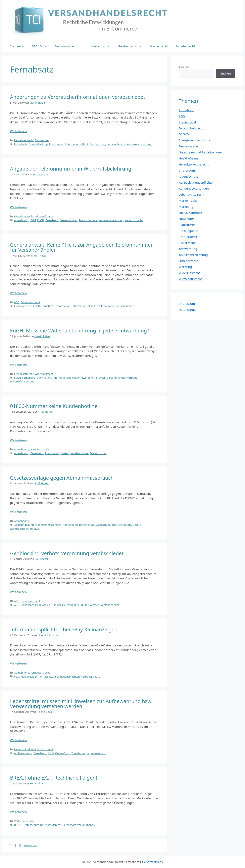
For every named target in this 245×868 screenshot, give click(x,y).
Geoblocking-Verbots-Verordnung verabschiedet (67, 553)
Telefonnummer (88, 220)
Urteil (102, 378)
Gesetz (137, 525)
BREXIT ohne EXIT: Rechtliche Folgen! (54, 778)
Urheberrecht (185, 46)
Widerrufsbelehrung (139, 144)
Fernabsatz (21, 144)
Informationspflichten (67, 677)
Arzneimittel (187, 122)
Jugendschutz (188, 176)
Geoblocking (43, 605)
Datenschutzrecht (106, 525)
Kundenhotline (79, 453)
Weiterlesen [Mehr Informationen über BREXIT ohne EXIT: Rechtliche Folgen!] (18, 812)
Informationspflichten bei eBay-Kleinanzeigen (64, 629)
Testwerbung (188, 249)
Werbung (132, 378)
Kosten (65, 453)
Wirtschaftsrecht (24, 821)
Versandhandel (117, 144)
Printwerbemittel (87, 378)
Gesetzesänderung (21, 529)
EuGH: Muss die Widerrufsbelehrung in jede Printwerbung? (80, 330)
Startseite (17, 46)
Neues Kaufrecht (190, 213)
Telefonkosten (98, 453)
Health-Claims (189, 158)
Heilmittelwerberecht (194, 164)
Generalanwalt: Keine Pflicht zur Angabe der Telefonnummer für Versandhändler (81, 247)
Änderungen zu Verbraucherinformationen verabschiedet (78, 97)
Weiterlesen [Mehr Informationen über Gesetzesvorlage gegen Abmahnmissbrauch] (18, 512)
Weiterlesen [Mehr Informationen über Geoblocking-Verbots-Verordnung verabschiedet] (18, 592)
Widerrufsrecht (44, 216)
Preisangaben (188, 231)
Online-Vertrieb (90, 605)
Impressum (187, 170)
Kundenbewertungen (194, 188)
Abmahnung (21, 220)
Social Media (188, 243)
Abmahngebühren (25, 525)
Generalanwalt (69, 220)
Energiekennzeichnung (195, 140)
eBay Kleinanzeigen (26, 677)
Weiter (30, 845)
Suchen (184, 66)
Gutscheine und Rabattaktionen (201, 152)
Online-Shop (63, 753)
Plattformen (42, 140)
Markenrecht (159, 46)
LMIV (51, 753)
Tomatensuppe (81, 753)
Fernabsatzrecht (71, 46)
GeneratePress (152, 862)
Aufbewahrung (23, 753)
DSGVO (41, 46)
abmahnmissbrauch (50, 525)
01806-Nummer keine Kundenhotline (54, 406)
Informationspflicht (77, 144)
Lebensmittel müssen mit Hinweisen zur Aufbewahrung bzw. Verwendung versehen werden (81, 704)
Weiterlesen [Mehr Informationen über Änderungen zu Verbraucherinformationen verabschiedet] (18, 131)
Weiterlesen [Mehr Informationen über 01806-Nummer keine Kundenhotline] (18, 440)
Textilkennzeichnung (193, 255)
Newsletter (186, 219)
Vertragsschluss (91, 677)
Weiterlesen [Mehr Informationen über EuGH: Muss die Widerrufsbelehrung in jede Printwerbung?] (18, 365)
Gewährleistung (38, 144)
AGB (17, 302)
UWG (37, 529)
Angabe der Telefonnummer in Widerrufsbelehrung (71, 169)
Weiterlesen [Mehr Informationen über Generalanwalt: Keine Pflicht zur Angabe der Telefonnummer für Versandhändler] (18, 293)
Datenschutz (87, 525)
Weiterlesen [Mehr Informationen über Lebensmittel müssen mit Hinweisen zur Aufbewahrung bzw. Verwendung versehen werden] (18, 740)
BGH (33, 220)
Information (56, 144)
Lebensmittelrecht (25, 749)
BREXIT (18, 825)
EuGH (41, 220)
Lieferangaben (71, 605)
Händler (56, 605)
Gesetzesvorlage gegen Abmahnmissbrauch (62, 478)
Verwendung (98, 753)
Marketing (102, 46)
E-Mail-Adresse (23, 306)
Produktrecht (132, 46)
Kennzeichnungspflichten (197, 182)
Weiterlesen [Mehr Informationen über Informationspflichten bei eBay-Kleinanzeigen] (18, 663)
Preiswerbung (98, 144)
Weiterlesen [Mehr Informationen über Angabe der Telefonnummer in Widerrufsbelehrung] (18, 207)
